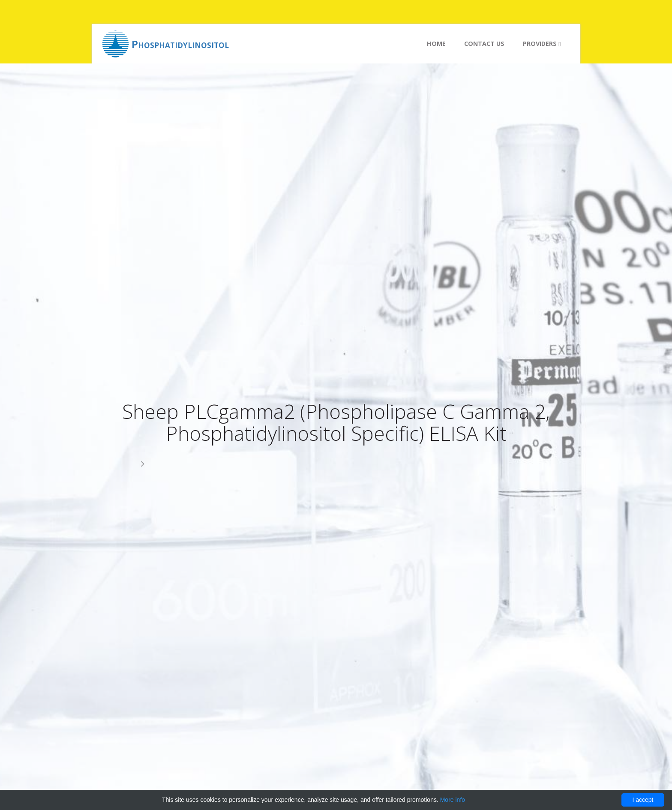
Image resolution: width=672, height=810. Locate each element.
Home (436, 44)
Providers (542, 44)
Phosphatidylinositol (180, 44)
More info (453, 800)
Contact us (484, 44)
